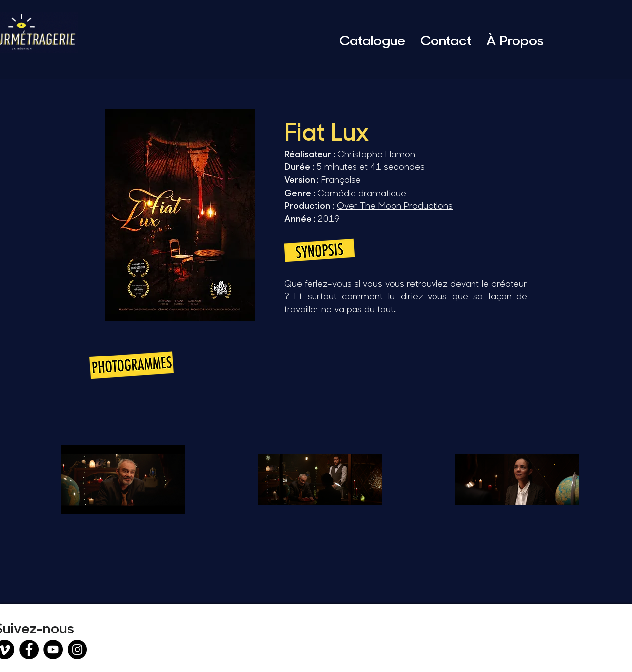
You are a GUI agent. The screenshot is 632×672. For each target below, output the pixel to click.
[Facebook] (29, 650)
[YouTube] (53, 650)
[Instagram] (77, 650)
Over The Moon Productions (395, 205)
